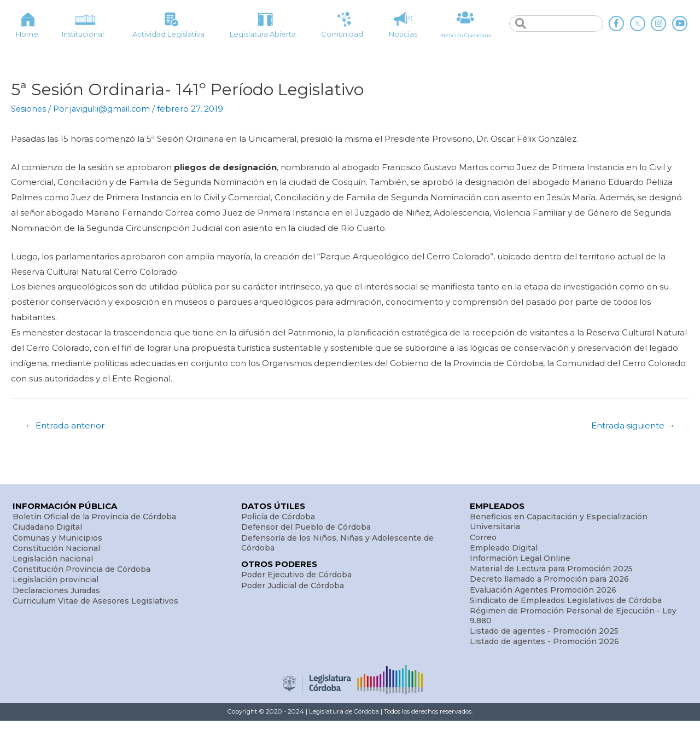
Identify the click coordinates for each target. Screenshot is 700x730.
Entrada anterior (68, 425)
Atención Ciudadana (466, 34)
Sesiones (29, 109)
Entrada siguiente (630, 425)
